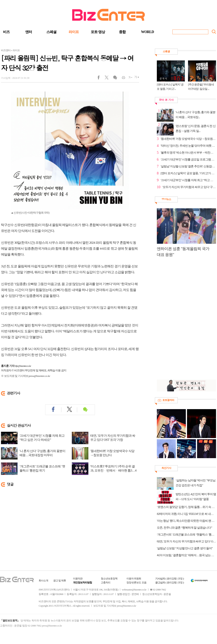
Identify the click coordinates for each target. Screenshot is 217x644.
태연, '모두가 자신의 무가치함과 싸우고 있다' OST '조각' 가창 (113, 438)
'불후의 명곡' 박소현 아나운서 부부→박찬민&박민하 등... (188, 153)
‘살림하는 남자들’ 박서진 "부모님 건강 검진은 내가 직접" (195, 483)
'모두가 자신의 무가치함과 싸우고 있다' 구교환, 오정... (189, 187)
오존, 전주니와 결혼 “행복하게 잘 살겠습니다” (184, 528)
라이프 (74, 32)
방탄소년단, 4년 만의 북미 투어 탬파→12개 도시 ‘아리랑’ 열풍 (196, 497)
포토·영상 (98, 32)
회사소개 (43, 581)
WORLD (147, 32)
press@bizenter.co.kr (39, 376)
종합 (122, 32)
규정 (180, 579)
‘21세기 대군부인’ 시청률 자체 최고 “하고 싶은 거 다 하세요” (42, 438)
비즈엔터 (6, 50)
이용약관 (78, 579)
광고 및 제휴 (60, 581)
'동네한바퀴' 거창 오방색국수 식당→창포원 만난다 (112, 453)
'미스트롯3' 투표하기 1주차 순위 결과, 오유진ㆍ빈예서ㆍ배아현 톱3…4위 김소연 (113, 470)
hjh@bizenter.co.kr (23, 366)
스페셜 (51, 32)
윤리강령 (172, 579)
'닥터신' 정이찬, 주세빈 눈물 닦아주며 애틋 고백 (188, 146)
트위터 (108, 78)
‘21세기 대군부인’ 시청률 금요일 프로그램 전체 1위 (188, 159)
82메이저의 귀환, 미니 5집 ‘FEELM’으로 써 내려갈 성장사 (186, 514)
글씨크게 (136, 78)
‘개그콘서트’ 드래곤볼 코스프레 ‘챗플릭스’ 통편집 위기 (42, 468)
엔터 (29, 32)
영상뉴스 (166, 199)
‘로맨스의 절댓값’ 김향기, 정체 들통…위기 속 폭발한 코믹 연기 (186, 507)
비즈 (6, 32)
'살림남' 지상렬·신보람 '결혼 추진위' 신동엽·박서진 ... (188, 166)
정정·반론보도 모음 (136, 582)
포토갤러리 (168, 400)
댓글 (115, 78)
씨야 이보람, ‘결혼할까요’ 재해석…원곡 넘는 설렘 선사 (186, 555)
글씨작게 (129, 78)
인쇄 (122, 78)
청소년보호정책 (109, 579)
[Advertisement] (175, 321)
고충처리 (106, 582)
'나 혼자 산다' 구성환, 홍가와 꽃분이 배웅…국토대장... (195, 115)
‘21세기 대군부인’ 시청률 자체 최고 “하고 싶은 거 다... (188, 180)
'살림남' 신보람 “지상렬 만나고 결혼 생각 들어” (185, 548)
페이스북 (101, 78)
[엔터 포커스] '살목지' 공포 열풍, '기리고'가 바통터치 (188, 173)
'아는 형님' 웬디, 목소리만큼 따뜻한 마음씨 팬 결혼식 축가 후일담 (186, 521)
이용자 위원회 (134, 579)
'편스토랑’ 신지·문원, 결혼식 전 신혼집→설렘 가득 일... (196, 128)
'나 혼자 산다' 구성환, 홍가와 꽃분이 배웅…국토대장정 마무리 (42, 453)
